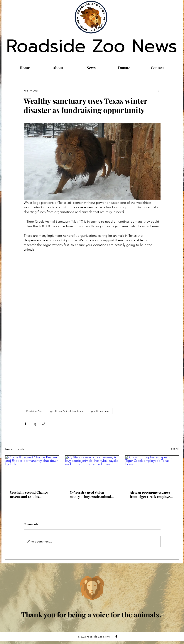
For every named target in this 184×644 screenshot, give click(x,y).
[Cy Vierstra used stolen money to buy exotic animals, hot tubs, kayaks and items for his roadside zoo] (92, 471)
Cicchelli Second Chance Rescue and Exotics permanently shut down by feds (30, 495)
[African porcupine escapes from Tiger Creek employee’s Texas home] (152, 471)
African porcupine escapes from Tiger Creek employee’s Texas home (152, 495)
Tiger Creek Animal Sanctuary (66, 411)
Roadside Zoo (34, 411)
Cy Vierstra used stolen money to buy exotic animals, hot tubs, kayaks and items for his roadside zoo (92, 495)
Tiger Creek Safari (100, 411)
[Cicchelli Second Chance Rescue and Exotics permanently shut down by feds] (32, 471)
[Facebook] (116, 637)
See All (175, 449)
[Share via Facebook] (25, 424)
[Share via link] (44, 424)
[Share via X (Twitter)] (34, 424)
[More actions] (158, 91)
